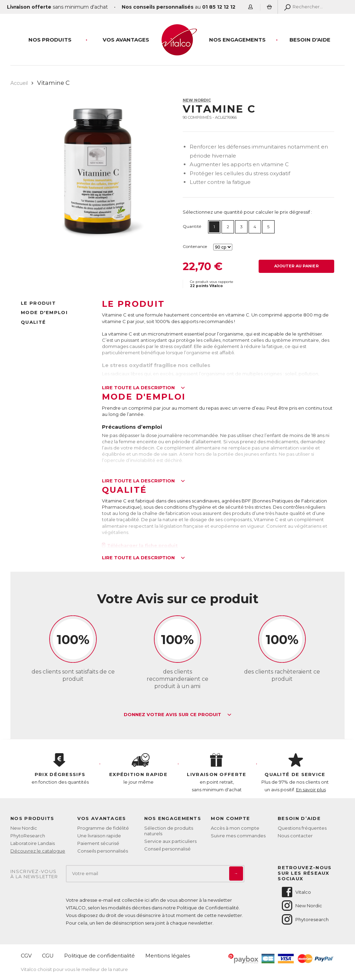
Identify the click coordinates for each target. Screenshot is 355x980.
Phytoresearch (305, 919)
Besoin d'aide (310, 40)
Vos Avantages (126, 40)
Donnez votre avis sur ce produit (178, 715)
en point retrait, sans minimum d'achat (217, 773)
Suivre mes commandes (238, 836)
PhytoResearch (28, 836)
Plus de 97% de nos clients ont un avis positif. (295, 773)
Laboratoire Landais (33, 843)
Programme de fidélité (103, 828)
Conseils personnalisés (103, 851)
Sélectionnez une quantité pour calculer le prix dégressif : (247, 212)
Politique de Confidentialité (208, 908)
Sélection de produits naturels (169, 831)
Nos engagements (237, 40)
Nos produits (50, 40)
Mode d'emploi (44, 312)
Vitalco (296, 892)
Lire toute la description (144, 388)
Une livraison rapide (99, 836)
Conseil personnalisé (167, 849)
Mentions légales (168, 956)
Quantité (192, 226)
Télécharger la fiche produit (140, 545)
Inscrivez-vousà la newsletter (34, 874)
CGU (48, 956)
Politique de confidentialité (99, 956)
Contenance (195, 246)
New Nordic (197, 100)
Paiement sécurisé (98, 843)
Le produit (38, 303)
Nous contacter (295, 836)
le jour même (138, 769)
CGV (26, 956)
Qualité (33, 322)
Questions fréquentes (302, 828)
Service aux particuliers (170, 841)
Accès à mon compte (235, 828)
